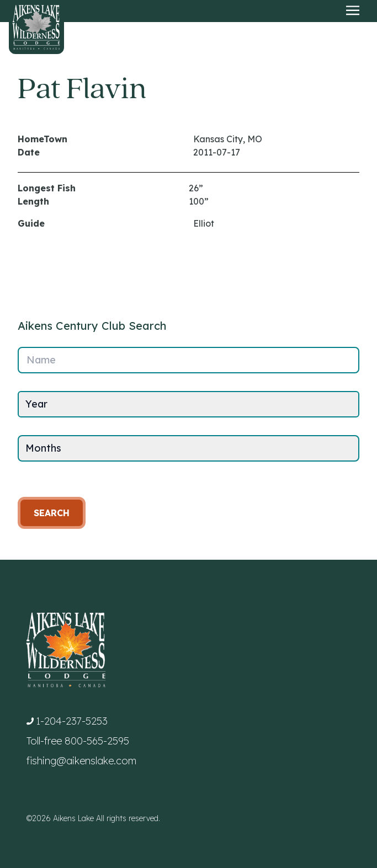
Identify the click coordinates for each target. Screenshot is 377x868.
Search (52, 513)
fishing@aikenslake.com (81, 761)
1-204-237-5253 (72, 721)
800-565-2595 (97, 741)
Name (41, 360)
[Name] (189, 360)
